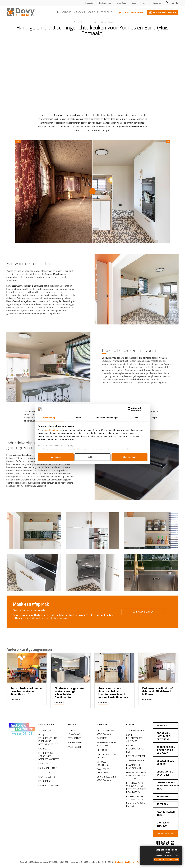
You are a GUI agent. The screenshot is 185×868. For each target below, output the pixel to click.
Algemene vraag (135, 761)
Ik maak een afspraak (163, 12)
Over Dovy (122, 3)
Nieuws (72, 724)
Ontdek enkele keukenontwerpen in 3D (168, 786)
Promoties (163, 797)
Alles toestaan (129, 457)
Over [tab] (136, 417)
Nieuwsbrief (166, 834)
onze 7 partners (52, 430)
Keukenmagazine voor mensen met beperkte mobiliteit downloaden (136, 788)
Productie (102, 750)
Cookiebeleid (130, 862)
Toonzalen (107, 12)
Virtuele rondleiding (103, 763)
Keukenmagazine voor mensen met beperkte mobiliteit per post (136, 801)
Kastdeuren (45, 749)
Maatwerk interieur (86, 12)
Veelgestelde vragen (165, 763)
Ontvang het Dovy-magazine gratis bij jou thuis (136, 776)
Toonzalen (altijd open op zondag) (164, 736)
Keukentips (44, 781)
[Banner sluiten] (147, 409)
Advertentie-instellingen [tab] (107, 417)
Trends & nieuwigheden (75, 732)
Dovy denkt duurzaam (103, 771)
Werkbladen (45, 731)
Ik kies (93, 457)
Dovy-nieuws (74, 738)
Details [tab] (78, 417)
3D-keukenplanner (131, 13)
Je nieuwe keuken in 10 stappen (107, 744)
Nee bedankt (56, 457)
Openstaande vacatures (165, 773)
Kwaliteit (43, 764)
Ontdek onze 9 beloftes (166, 860)
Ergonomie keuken (48, 768)
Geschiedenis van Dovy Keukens (106, 732)
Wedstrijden (74, 747)
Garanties (102, 738)
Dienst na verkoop (136, 756)
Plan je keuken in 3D (166, 813)
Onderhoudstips (47, 777)
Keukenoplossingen (48, 786)
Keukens (66, 12)
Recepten (162, 804)
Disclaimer (119, 862)
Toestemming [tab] (49, 417)
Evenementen (75, 743)
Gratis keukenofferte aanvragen (134, 738)
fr (177, 3)
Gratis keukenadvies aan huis (136, 749)
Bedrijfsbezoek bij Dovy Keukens (106, 778)
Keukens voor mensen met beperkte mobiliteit (48, 756)
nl (173, 3)
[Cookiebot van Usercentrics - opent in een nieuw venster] (130, 409)
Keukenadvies (106, 3)
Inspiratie (90, 3)
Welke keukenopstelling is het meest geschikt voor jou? (48, 740)
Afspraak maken (156, 612)
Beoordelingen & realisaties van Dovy (97, 22)
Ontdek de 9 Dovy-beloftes (106, 756)
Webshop (157, 3)
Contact (145, 3)
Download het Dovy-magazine (134, 767)
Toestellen (44, 772)
